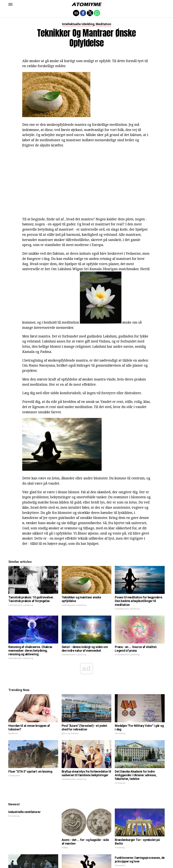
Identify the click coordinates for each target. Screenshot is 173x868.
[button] (10, 4)
